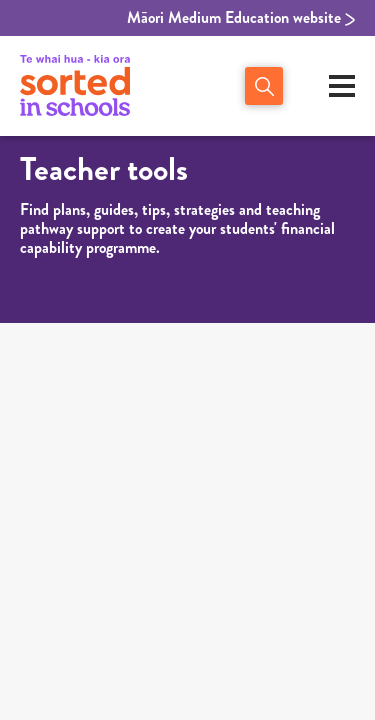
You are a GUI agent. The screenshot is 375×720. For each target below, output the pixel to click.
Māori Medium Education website (241, 18)
